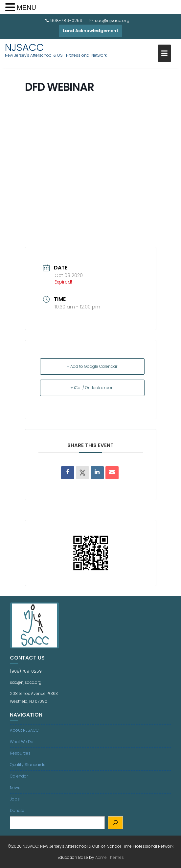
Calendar (19, 776)
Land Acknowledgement (90, 31)
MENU (26, 8)
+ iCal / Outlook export (92, 388)
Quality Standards (28, 765)
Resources (20, 753)
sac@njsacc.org (109, 20)
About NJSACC (24, 730)
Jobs (15, 799)
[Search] (115, 823)
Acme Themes (110, 857)
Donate (17, 810)
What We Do (22, 742)
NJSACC (24, 48)
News (15, 788)
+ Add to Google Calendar (92, 366)
